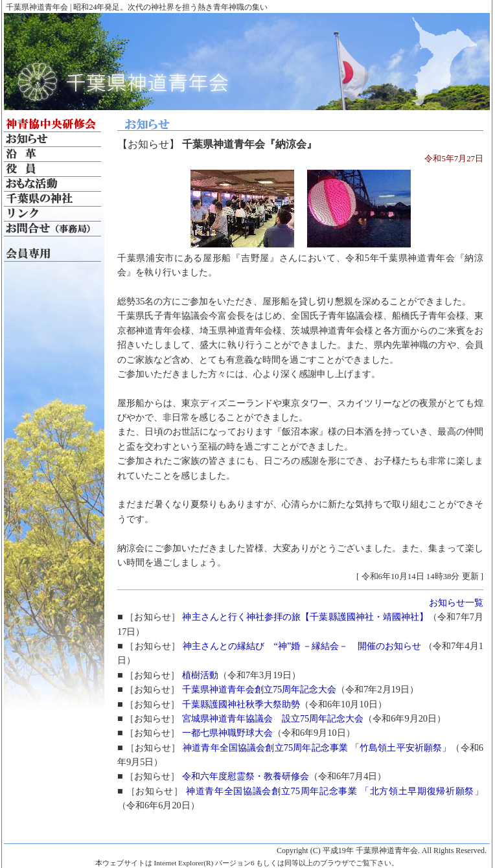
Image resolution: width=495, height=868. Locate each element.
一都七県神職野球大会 (227, 733)
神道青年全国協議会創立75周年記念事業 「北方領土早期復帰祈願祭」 (335, 791)
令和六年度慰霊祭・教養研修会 (246, 776)
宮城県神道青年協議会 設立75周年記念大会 (273, 718)
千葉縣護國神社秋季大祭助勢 (241, 704)
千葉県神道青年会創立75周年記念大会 (259, 689)
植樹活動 (200, 675)
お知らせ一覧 (456, 602)
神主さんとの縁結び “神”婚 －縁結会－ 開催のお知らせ (303, 646)
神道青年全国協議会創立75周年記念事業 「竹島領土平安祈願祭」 (317, 748)
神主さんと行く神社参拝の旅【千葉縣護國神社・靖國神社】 (305, 617)
